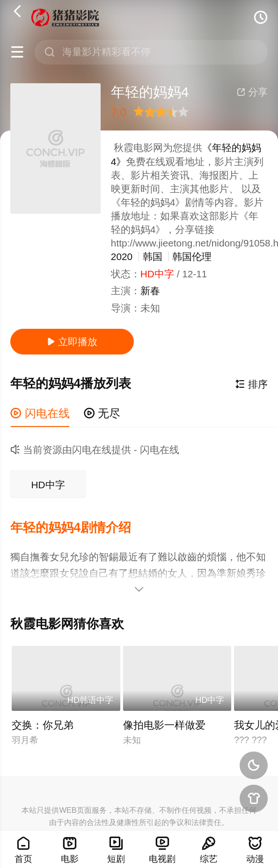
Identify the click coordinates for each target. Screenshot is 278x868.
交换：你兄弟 (43, 725)
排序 (252, 384)
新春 (150, 291)
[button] (78, 528)
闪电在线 (40, 413)
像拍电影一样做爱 (164, 725)
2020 (122, 257)
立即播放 (72, 342)
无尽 (102, 413)
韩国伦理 (192, 257)
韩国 (153, 257)
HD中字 (48, 485)
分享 (252, 92)
